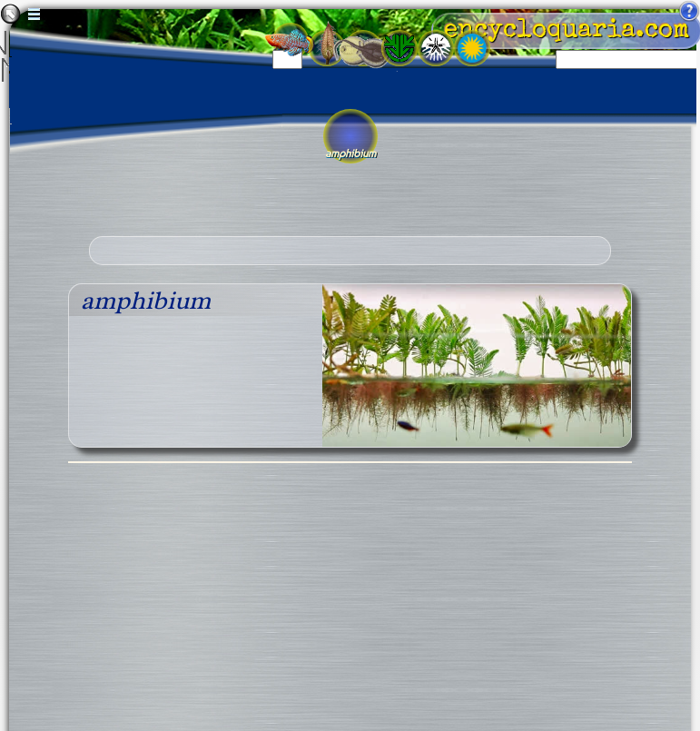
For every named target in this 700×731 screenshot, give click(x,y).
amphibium (146, 300)
